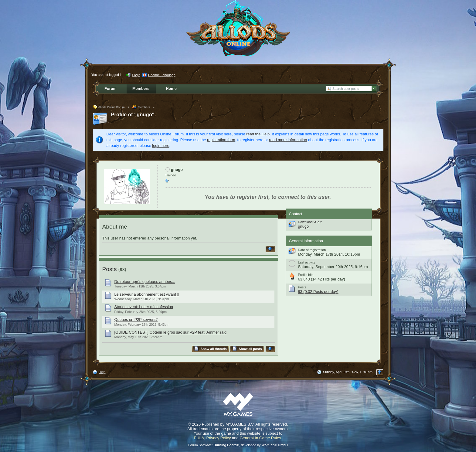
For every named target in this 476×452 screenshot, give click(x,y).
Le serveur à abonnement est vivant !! (147, 294)
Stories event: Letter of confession (144, 307)
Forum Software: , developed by (238, 445)
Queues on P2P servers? (136, 319)
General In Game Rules (260, 438)
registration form (221, 140)
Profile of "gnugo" (133, 115)
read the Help (258, 134)
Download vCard (310, 222)
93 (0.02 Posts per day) (318, 292)
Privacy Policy (219, 438)
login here (161, 146)
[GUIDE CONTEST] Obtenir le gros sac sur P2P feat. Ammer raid (171, 332)
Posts (110, 269)
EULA (199, 438)
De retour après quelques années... (145, 282)
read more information (288, 140)
